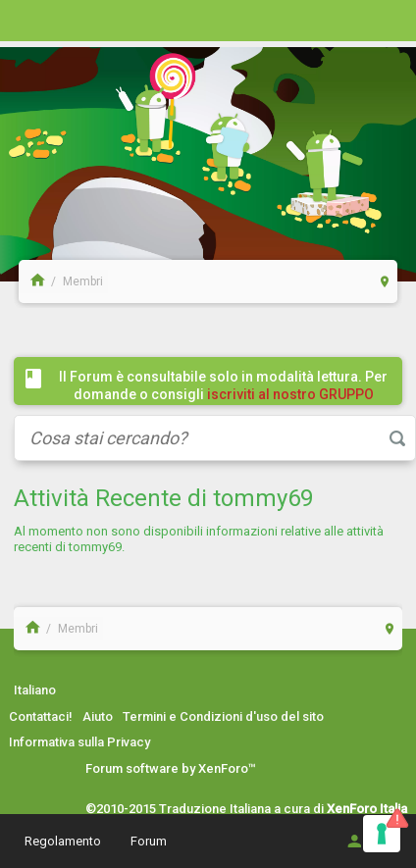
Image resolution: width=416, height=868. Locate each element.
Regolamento (63, 841)
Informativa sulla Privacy (79, 742)
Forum (149, 841)
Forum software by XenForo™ (171, 768)
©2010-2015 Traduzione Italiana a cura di (246, 809)
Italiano (35, 690)
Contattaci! (41, 716)
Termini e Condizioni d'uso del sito (223, 716)
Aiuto (98, 716)
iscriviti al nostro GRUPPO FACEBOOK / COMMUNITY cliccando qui (228, 403)
